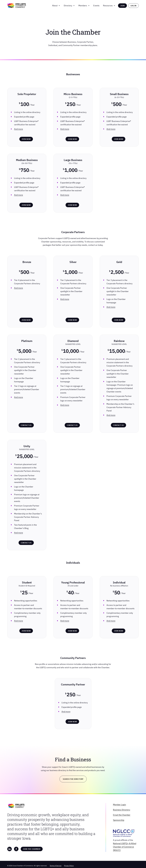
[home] (17, 6)
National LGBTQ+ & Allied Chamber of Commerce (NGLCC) (125, 847)
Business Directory (122, 810)
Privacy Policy (69, 866)
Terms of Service (56, 866)
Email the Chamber (122, 815)
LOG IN (133, 6)
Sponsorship (119, 820)
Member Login (119, 805)
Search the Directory (73, 779)
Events (96, 6)
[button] (56, 6)
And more (19, 129)
